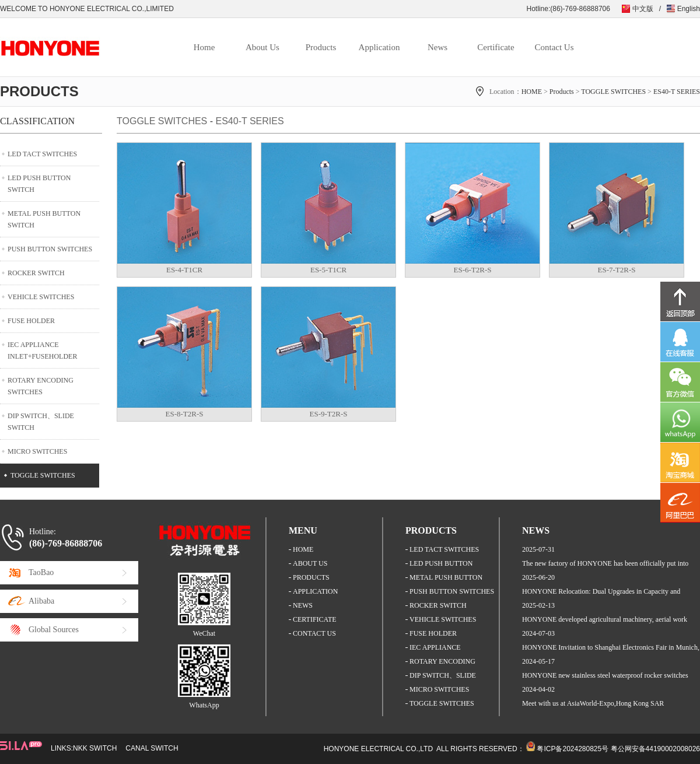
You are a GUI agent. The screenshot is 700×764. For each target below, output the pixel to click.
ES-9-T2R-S (329, 414)
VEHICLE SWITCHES (41, 297)
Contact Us (554, 47)
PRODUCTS (311, 577)
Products (321, 47)
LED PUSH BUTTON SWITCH (39, 184)
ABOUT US (310, 563)
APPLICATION (315, 591)
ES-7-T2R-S (617, 270)
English (689, 9)
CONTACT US (314, 633)
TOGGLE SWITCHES (613, 92)
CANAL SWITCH (152, 748)
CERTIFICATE (315, 619)
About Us (262, 47)
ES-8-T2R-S (185, 414)
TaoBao (41, 572)
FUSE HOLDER (31, 321)
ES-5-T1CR (328, 270)
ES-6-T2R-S (473, 270)
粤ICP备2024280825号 (573, 749)
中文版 (643, 9)
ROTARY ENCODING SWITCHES (41, 386)
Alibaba (41, 601)
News (437, 47)
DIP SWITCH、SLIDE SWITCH (41, 422)
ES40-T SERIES (677, 92)
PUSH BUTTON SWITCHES (50, 249)
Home (204, 47)
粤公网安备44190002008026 (655, 749)
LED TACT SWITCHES (42, 154)
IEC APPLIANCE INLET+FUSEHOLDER (42, 351)
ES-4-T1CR (184, 270)
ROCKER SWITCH (36, 273)
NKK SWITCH (95, 748)
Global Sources (54, 630)
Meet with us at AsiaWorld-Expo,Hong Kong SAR (593, 703)
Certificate (496, 47)
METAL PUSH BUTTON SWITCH (44, 219)
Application (379, 47)
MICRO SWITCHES (37, 451)
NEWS (303, 605)
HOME (532, 92)
